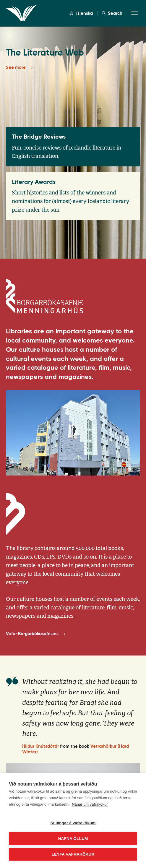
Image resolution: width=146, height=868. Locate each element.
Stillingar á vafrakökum (73, 823)
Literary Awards (34, 182)
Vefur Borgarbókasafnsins (36, 634)
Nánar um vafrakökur (90, 804)
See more (19, 68)
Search (112, 13)
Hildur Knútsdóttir (40, 751)
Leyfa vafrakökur (73, 854)
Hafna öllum (73, 839)
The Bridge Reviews (39, 137)
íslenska (81, 13)
